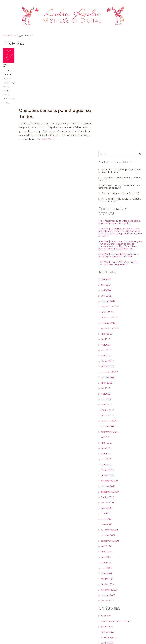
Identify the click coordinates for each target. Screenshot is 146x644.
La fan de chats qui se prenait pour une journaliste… (120, 112)
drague (10, 70)
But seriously (109, 525)
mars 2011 (107, 357)
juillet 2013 (108, 226)
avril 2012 (107, 292)
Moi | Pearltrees (108, 111)
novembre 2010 (110, 373)
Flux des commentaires (114, 621)
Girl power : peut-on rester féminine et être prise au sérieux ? (121, 77)
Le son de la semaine (113, 568)
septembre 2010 (111, 384)
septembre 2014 (111, 199)
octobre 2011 (109, 319)
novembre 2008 (110, 422)
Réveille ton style (111, 590)
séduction (8, 82)
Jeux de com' (109, 563)
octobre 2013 (109, 215)
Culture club (108, 535)
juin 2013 (107, 232)
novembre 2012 (110, 265)
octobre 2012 (109, 270)
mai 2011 (107, 346)
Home (6, 35)
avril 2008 (107, 461)
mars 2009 (107, 417)
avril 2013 (107, 243)
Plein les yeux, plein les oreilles (117, 584)
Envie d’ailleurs (110, 541)
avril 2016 (107, 188)
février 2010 (108, 390)
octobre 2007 (109, 488)
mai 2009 (107, 406)
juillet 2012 (108, 275)
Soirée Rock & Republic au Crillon (116, 149)
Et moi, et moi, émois (113, 546)
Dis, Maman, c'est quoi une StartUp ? (121, 83)
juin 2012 (107, 281)
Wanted (106, 595)
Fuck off (106, 557)
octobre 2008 (109, 428)
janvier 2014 (108, 205)
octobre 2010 (109, 379)
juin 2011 (107, 341)
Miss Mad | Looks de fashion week (117, 147)
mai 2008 (107, 455)
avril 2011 (107, 352)
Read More (48, 79)
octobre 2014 (109, 194)
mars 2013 (107, 248)
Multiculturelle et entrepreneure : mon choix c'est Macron (121, 61)
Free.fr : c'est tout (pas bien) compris (119, 156)
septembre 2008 (111, 433)
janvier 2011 (108, 368)
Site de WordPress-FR (114, 627)
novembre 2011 (110, 314)
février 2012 (108, 303)
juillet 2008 (108, 444)
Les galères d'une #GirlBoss (116, 574)
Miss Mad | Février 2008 (112, 155)
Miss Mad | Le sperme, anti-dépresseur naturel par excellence (120, 120)
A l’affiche (107, 508)
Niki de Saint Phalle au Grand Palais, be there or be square (121, 90)
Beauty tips (108, 519)
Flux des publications (113, 616)
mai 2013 (107, 237)
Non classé (108, 579)
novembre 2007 (110, 482)
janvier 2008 (108, 477)
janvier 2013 (108, 259)
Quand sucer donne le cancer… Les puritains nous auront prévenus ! (120, 124)
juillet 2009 (108, 401)
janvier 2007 (108, 493)
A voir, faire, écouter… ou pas (117, 514)
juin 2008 (107, 450)
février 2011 (108, 363)
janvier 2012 (108, 308)
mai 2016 (107, 183)
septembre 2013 (111, 221)
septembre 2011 (111, 324)
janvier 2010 (108, 395)
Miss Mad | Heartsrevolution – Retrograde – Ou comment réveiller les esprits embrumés (119, 134)
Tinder (6, 102)
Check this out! (110, 530)
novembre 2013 (110, 210)
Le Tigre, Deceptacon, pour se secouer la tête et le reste (121, 139)
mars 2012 (107, 297)
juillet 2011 (108, 335)
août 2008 (107, 439)
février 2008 (108, 471)
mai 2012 (107, 286)
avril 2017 (107, 177)
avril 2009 (107, 412)
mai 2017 (107, 172)
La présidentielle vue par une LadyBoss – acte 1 (121, 69)
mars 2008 (107, 466)
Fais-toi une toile (110, 552)
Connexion (107, 610)
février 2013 (108, 254)
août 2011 (107, 330)
